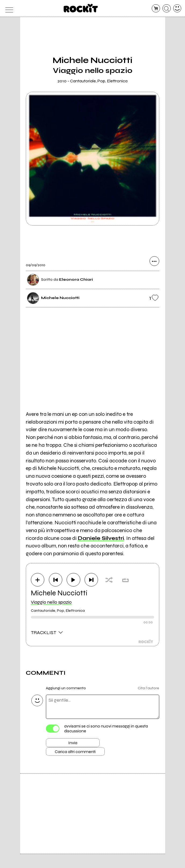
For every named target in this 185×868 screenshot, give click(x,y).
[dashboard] (177, 8)
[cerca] (167, 8)
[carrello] (156, 8)
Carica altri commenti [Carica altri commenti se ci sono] (78, 754)
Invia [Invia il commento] (73, 744)
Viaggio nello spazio (51, 602)
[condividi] (154, 262)
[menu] (8, 8)
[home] (81, 8)
